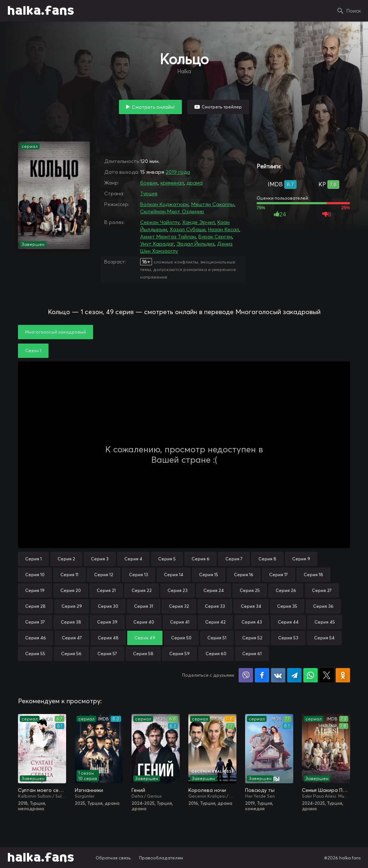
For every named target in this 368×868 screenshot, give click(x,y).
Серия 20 (71, 590)
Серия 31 (144, 606)
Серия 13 (139, 575)
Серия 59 (180, 654)
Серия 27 (322, 590)
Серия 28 (35, 606)
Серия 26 (286, 590)
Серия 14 (174, 575)
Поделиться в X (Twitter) (327, 675)
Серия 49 (145, 638)
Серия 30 (108, 606)
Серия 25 (250, 590)
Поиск (354, 11)
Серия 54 (324, 638)
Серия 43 (252, 622)
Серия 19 (35, 590)
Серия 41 (180, 622)
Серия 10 (35, 575)
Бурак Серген (215, 237)
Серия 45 (325, 622)
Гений (138, 790)
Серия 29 (72, 606)
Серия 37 (35, 622)
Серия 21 (106, 590)
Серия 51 (217, 638)
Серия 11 (69, 575)
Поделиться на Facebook (262, 675)
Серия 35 (287, 606)
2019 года (178, 172)
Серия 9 (301, 559)
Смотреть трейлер (222, 107)
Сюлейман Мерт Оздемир (172, 211)
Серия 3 (100, 559)
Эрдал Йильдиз (195, 244)
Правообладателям (161, 858)
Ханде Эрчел (199, 222)
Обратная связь (113, 858)
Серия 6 (201, 559)
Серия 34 (251, 606)
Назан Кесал (224, 229)
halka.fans (41, 11)
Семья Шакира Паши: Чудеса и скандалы (326, 790)
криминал (172, 183)
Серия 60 (216, 654)
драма (195, 183)
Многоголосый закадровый (56, 332)
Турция (149, 193)
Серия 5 (167, 559)
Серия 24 (214, 590)
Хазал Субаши (188, 229)
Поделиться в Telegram (294, 675)
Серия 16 (244, 575)
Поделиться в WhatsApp (310, 675)
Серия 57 (107, 654)
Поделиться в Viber (246, 675)
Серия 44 (288, 622)
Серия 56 (71, 654)
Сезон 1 (33, 351)
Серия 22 (142, 590)
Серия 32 (179, 606)
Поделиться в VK (278, 675)
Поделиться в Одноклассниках (343, 675)
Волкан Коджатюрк (164, 204)
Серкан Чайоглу (160, 222)
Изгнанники (89, 790)
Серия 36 (323, 606)
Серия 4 (133, 559)
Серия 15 (209, 575)
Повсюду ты (260, 790)
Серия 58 (143, 654)
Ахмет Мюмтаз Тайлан (168, 237)
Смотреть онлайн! (153, 107)
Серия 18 (313, 575)
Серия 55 (35, 654)
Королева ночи (207, 790)
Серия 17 (279, 575)
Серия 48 (108, 638)
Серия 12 (104, 575)
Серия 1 (33, 559)
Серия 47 (72, 638)
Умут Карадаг (157, 244)
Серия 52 (252, 638)
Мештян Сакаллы (213, 204)
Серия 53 (288, 638)
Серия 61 (252, 654)
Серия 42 (215, 622)
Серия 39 (107, 622)
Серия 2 (66, 559)
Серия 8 (267, 559)
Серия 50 (181, 638)
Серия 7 (234, 559)
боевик (149, 183)
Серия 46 (36, 638)
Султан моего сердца (42, 790)
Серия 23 (178, 590)
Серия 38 (71, 622)
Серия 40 (144, 622)
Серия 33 (215, 606)
